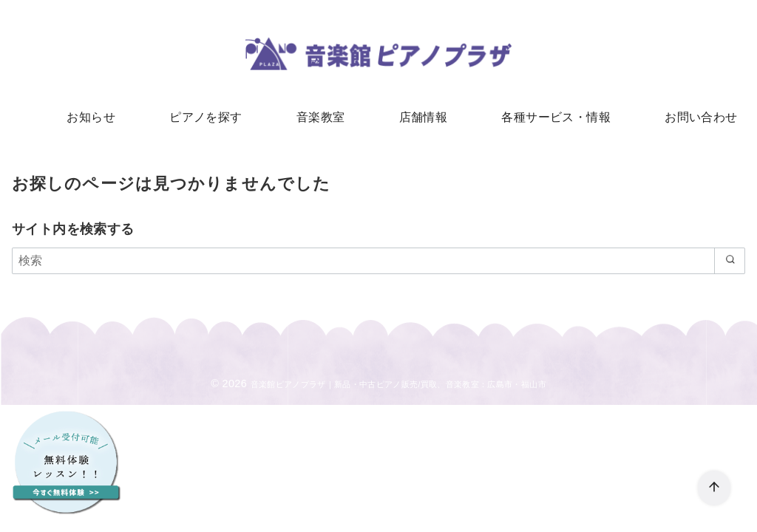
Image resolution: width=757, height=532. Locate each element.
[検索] (378, 266)
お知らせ (108, 119)
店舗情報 (420, 119)
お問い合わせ (684, 119)
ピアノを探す (216, 119)
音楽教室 (324, 119)
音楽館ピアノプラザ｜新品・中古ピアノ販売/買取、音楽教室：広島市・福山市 (398, 389)
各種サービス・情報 (546, 119)
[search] (727, 266)
